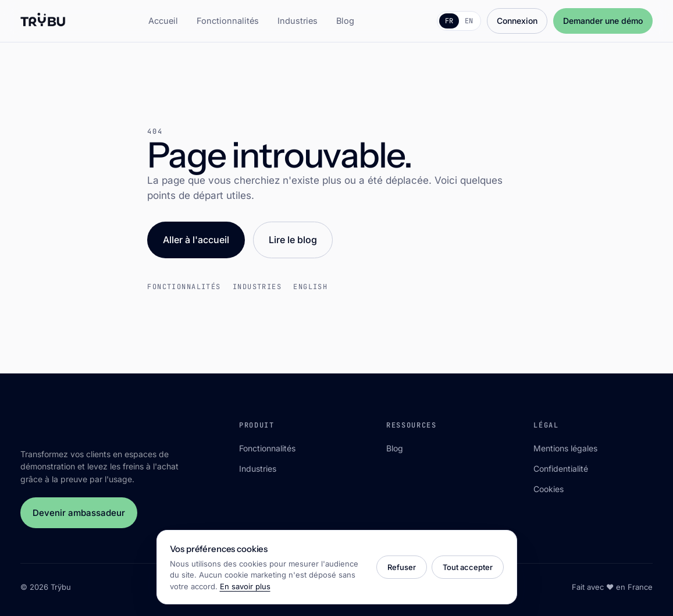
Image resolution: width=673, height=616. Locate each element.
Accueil (163, 21)
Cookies (549, 489)
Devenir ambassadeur (79, 513)
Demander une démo (603, 21)
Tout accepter (468, 567)
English (310, 287)
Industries (298, 21)
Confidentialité (561, 469)
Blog (345, 21)
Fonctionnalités (228, 21)
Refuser (402, 567)
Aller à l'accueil (196, 240)
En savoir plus (245, 586)
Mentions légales (565, 448)
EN (469, 21)
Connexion (517, 21)
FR (449, 21)
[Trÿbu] (43, 21)
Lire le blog (293, 240)
